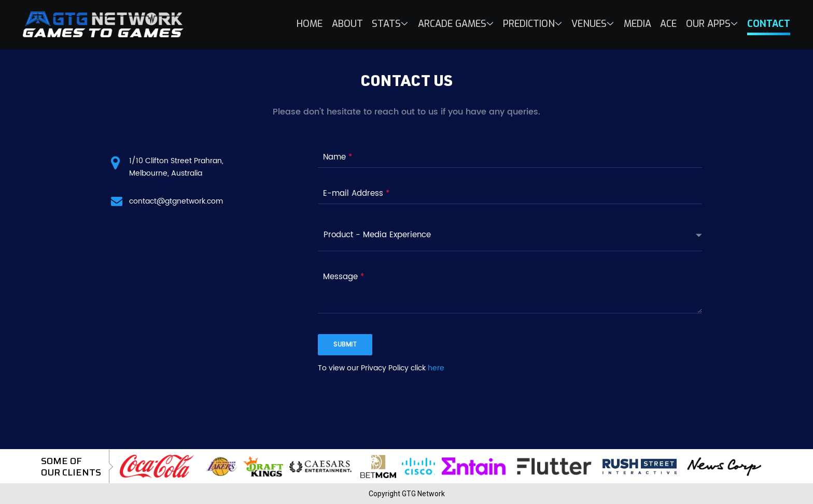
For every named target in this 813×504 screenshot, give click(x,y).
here (436, 368)
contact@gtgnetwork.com (176, 201)
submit (345, 345)
